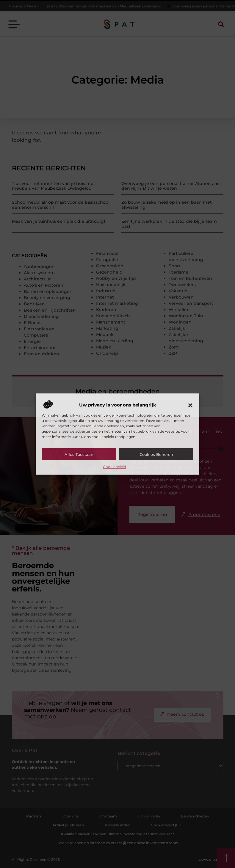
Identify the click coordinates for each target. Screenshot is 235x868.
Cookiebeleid (115, 467)
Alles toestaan (79, 454)
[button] (190, 405)
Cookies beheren (156, 454)
